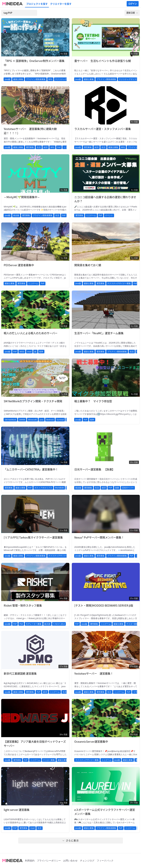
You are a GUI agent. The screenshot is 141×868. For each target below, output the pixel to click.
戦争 (41, 352)
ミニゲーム (91, 215)
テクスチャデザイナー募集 (119, 283)
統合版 (16, 215)
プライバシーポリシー (49, 861)
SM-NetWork (10, 420)
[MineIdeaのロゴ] (12, 4)
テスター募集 (132, 624)
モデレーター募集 (34, 624)
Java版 (8, 79)
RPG (50, 79)
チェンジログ (87, 861)
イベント (109, 215)
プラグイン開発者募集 (36, 79)
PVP (110, 488)
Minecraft (32, 420)
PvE (21, 624)
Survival (60, 420)
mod (29, 352)
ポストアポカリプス (43, 488)
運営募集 (30, 147)
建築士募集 (18, 79)
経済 (46, 147)
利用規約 (30, 861)
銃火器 (47, 624)
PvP (59, 147)
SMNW (22, 420)
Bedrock (50, 420)
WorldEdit (59, 488)
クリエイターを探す (61, 4)
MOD (22, 352)
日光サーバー (128, 488)
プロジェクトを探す (37, 4)
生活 (39, 147)
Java (42, 420)
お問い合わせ (70, 861)
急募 (117, 488)
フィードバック (105, 861)
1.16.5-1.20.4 (59, 624)
